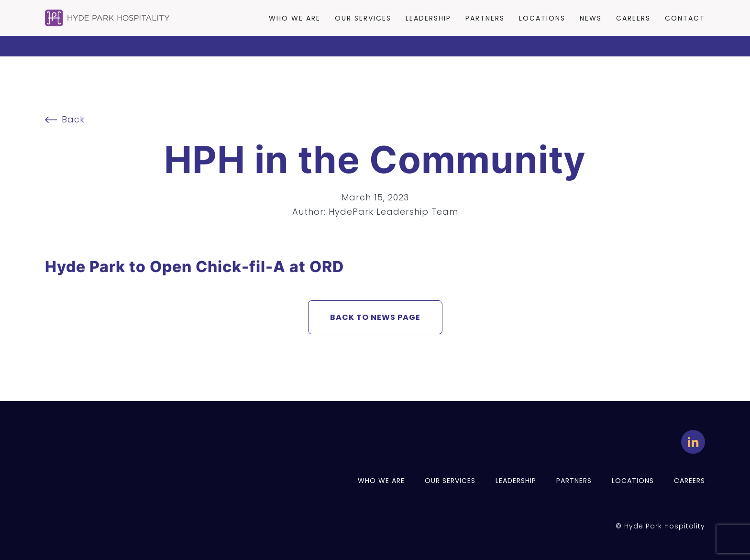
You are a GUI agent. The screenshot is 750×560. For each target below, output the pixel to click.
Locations (542, 18)
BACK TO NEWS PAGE (375, 317)
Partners (485, 18)
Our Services (363, 18)
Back (65, 120)
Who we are (295, 18)
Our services (450, 481)
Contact (685, 18)
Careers (633, 18)
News (591, 18)
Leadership (428, 18)
